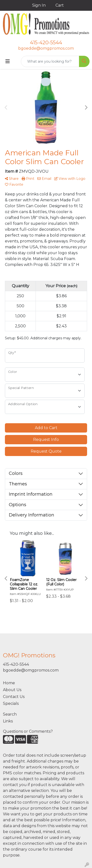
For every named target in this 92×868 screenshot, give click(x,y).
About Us (12, 690)
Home (9, 683)
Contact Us (14, 697)
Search (10, 714)
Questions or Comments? (28, 731)
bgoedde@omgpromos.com (46, 48)
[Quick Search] (50, 61)
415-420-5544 (46, 43)
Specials (11, 703)
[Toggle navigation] (8, 61)
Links (8, 721)
